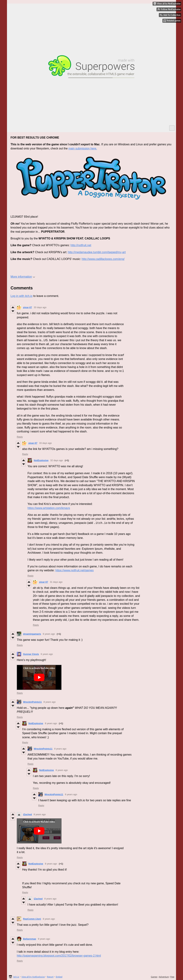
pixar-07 (28, 307)
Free (172, 977)
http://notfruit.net (81, 245)
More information (23, 277)
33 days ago (40, 307)
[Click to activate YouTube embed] (39, 677)
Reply (20, 437)
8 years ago (50, 702)
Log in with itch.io (22, 296)
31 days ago (56, 582)
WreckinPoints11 (32, 702)
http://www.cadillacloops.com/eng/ (103, 259)
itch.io (16, 977)
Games (154, 977)
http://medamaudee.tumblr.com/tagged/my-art (97, 252)
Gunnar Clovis (31, 654)
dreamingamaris (32, 634)
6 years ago (49, 634)
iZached (27, 814)
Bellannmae (30, 939)
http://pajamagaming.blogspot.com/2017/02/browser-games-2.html (59, 956)
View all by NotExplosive (33, 977)
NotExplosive (41, 460)
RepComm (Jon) (32, 919)
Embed (59, 977)
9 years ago (44, 939)
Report (50, 977)
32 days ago (57, 460)
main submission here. (83, 148)
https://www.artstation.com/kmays (49, 508)
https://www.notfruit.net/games (75, 570)
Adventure (164, 977)
